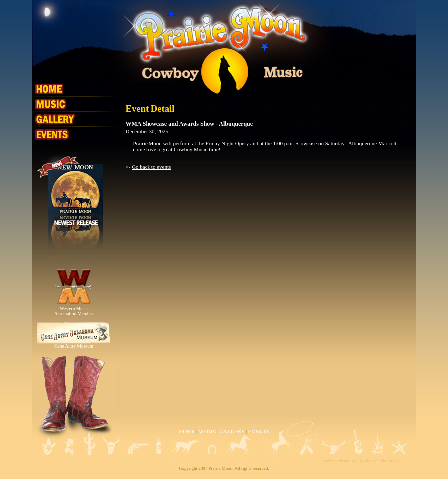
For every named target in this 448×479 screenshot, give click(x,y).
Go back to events (151, 167)
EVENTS (258, 431)
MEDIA (207, 431)
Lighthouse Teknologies (379, 461)
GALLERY (232, 431)
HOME (187, 431)
